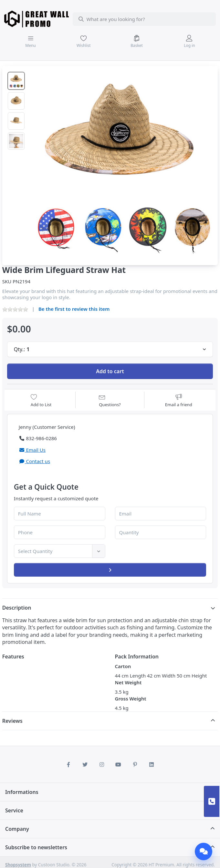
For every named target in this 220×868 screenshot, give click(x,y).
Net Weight (128, 682)
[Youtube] (119, 765)
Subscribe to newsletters (36, 847)
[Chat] (204, 852)
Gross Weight (131, 699)
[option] (16, 81)
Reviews (12, 721)
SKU (7, 281)
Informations (22, 792)
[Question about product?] (110, 401)
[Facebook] (68, 765)
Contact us (34, 461)
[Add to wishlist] (41, 401)
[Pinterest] (135, 765)
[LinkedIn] (152, 765)
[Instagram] (102, 765)
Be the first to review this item (74, 309)
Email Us (32, 450)
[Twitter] (85, 765)
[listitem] (122, 162)
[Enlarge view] (122, 162)
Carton (123, 666)
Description (17, 608)
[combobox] (144, 19)
